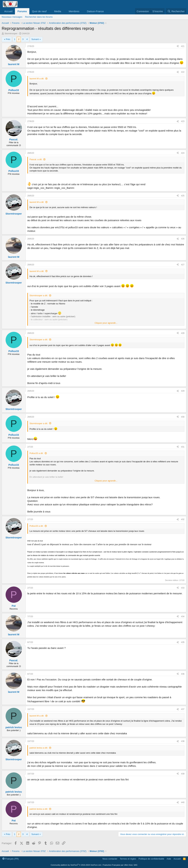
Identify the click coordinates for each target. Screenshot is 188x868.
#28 (183, 333)
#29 (183, 391)
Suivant (35, 39)
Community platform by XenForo (76, 865)
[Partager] (178, 46)
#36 (183, 674)
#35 (183, 642)
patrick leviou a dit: (39, 748)
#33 (183, 588)
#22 (183, 72)
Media (58, 11)
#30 (183, 417)
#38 (183, 741)
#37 (183, 709)
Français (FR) (11, 859)
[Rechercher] (176, 11)
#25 (183, 196)
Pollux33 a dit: (36, 453)
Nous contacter (110, 859)
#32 (183, 519)
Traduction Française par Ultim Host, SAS (120, 865)
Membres (74, 11)
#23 (183, 121)
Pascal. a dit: (36, 159)
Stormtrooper (11, 33)
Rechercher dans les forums (39, 17)
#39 (183, 774)
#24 (183, 153)
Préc (8, 39)
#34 (183, 617)
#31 (183, 447)
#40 (183, 802)
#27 (183, 265)
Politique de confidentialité (151, 859)
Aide (169, 859)
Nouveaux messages (12, 17)
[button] (49, 11)
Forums (22, 11)
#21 (183, 46)
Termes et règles (128, 859)
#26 (183, 239)
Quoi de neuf (39, 11)
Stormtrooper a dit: (39, 295)
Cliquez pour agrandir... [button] (106, 323)
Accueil (8, 11)
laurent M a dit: (37, 79)
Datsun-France (95, 11)
